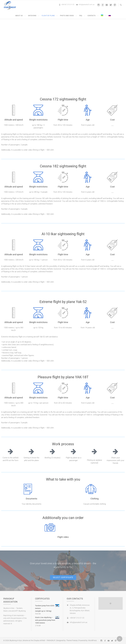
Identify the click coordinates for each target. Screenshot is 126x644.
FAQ (81, 16)
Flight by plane (48, 16)
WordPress (92, 640)
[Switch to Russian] (110, 15)
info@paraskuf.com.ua (87, 4)
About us (19, 16)
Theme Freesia (72, 640)
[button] (63, 577)
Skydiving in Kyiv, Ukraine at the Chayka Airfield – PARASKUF (32, 640)
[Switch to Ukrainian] (102, 15)
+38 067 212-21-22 (68, 4)
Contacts (91, 16)
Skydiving (32, 16)
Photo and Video (67, 16)
